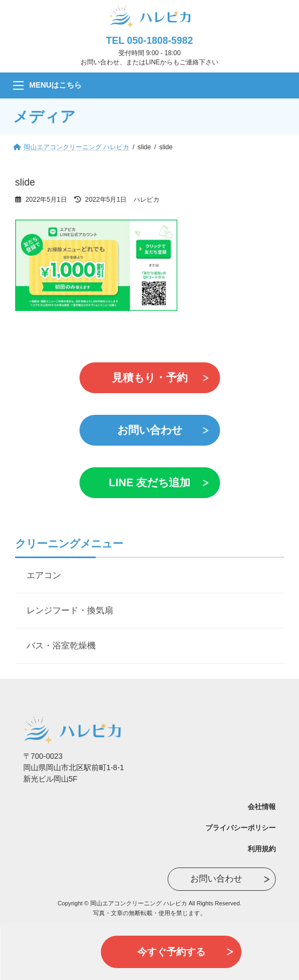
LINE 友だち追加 (149, 482)
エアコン (44, 575)
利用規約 (262, 849)
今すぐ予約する (171, 952)
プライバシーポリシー (241, 828)
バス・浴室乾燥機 (61, 645)
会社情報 (262, 807)
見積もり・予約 (150, 378)
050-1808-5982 (160, 41)
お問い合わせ (150, 430)
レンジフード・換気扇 (70, 610)
